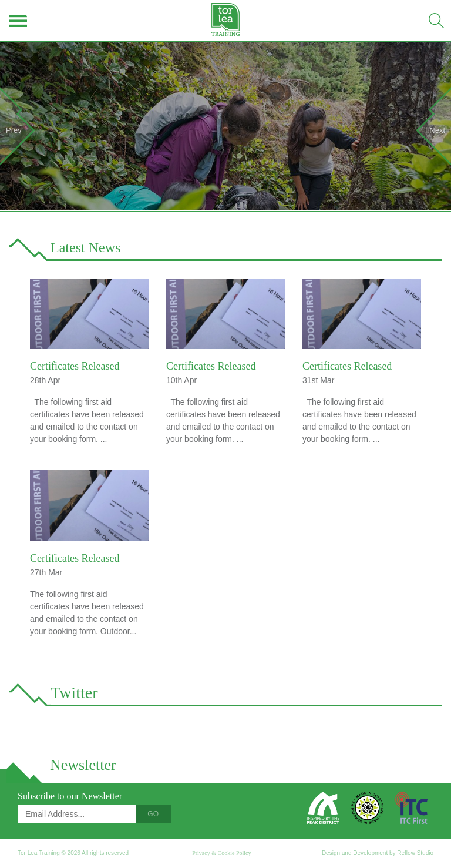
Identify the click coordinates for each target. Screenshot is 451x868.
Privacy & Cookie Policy (221, 853)
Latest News (85, 247)
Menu (19, 21)
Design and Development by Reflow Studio (378, 853)
